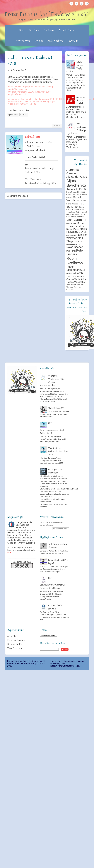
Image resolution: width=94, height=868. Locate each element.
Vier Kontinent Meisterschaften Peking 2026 (41, 181)
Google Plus (82, 4)
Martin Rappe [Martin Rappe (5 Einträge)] (71, 223)
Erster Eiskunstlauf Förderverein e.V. (47, 14)
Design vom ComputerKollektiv (65, 666)
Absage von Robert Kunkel (81, 100)
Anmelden (12, 636)
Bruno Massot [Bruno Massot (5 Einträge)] (71, 192)
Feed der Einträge (16, 640)
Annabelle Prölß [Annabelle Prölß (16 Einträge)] (76, 189)
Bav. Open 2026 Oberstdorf (55, 471)
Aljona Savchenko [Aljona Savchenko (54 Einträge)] (76, 183)
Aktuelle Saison (67, 30)
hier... (10, 553)
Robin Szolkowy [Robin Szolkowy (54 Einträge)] (75, 261)
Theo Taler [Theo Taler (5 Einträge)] (80, 285)
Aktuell (58, 126)
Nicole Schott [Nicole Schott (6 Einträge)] (81, 244)
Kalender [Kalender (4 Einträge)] (82, 207)
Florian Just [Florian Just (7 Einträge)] (81, 201)
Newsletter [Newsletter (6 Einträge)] (71, 244)
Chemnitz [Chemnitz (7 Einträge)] (81, 192)
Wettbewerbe (23, 41)
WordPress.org (15, 648)
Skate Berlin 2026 (35, 157)
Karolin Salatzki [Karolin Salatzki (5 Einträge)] (72, 210)
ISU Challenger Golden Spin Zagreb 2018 (77, 128)
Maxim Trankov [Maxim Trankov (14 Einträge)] (75, 225)
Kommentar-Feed (16, 644)
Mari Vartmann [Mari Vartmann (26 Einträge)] (77, 220)
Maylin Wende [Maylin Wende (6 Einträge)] (81, 232)
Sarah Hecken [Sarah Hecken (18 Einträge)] (75, 275)
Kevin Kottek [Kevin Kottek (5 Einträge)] (76, 212)
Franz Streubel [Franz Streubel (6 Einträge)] (72, 204)
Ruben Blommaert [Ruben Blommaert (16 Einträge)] (73, 268)
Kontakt (73, 41)
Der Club (34, 30)
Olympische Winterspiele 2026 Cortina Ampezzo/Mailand (39, 146)
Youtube (87, 4)
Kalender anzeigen (61, 529)
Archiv (81, 661)
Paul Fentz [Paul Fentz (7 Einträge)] (71, 251)
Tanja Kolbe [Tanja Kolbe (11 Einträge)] (80, 279)
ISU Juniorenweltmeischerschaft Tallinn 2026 (40, 168)
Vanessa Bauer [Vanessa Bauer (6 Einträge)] (72, 287)
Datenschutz (70, 661)
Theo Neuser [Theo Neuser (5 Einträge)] (71, 285)
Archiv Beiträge (56, 41)
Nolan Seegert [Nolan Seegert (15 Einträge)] (75, 247)
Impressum (56, 661)
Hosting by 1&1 (58, 663)
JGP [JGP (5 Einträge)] (77, 207)
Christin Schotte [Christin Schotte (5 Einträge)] (72, 195)
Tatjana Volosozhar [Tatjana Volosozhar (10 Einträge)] (76, 282)
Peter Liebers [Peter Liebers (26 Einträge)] (75, 252)
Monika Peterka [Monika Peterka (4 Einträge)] (71, 235)
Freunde (39, 41)
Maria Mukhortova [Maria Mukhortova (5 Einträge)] (77, 217)
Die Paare (49, 30)
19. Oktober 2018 (18, 70)
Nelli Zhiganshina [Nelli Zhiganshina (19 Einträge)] (75, 240)
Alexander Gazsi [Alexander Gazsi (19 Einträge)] (77, 177)
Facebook (71, 4)
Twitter (76, 4)
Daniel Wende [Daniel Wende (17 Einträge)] (74, 199)
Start (22, 30)
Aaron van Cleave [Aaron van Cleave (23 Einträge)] (73, 171)
